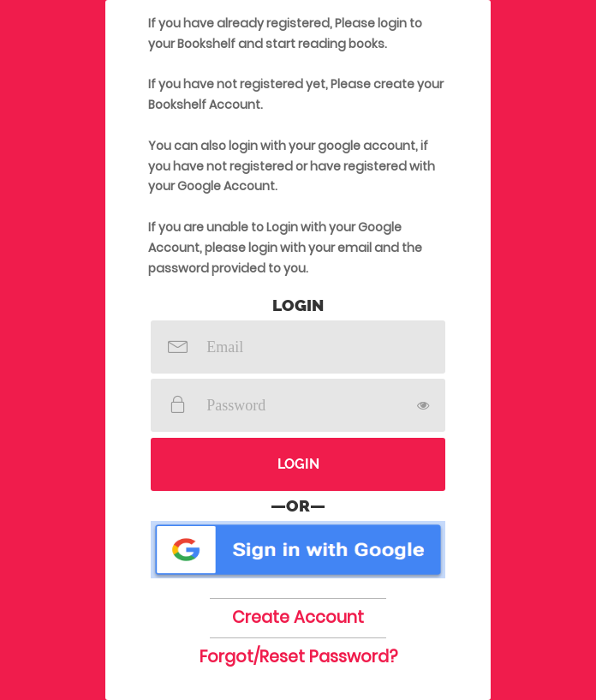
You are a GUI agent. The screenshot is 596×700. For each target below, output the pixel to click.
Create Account (298, 617)
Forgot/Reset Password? (298, 657)
